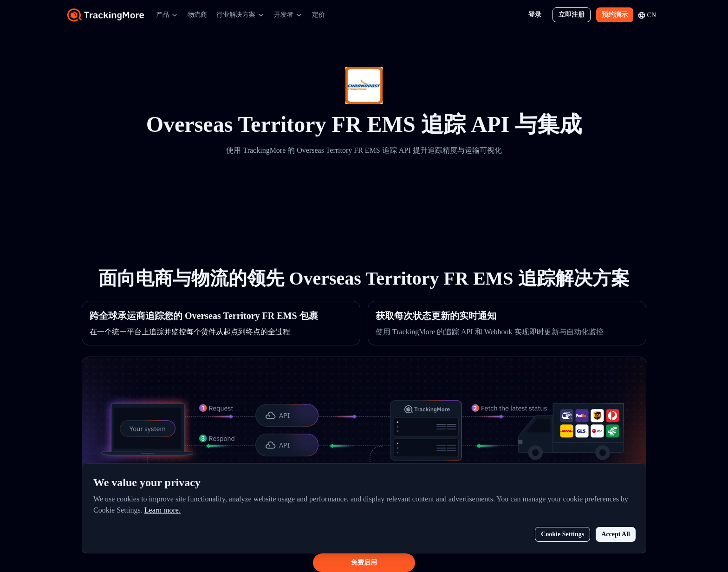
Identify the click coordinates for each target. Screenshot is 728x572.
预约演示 (615, 15)
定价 (318, 15)
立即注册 (572, 15)
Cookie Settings (562, 534)
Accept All (616, 534)
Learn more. (162, 510)
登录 (535, 15)
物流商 (197, 15)
